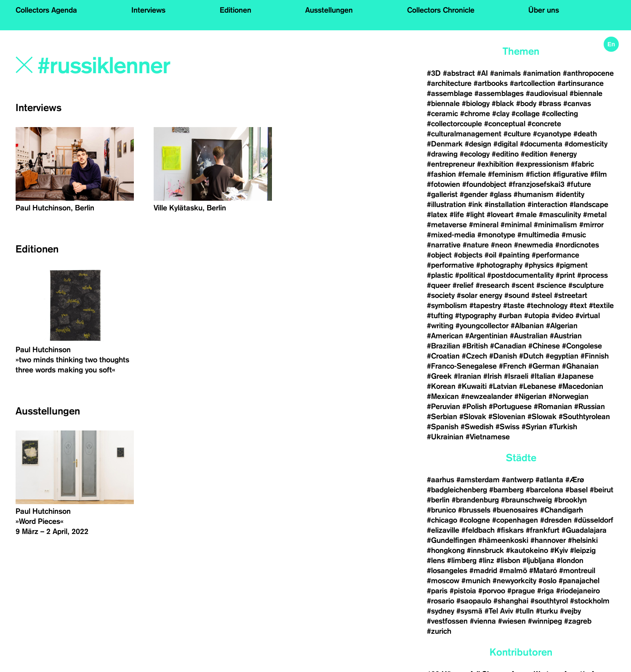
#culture (517, 134)
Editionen (236, 10)
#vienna (483, 621)
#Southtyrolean (584, 417)
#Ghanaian (580, 366)
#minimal (516, 225)
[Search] (156, 66)
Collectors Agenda (46, 10)
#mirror (591, 225)
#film (599, 174)
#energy (563, 154)
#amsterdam (478, 480)
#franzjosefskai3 (536, 184)
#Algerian (562, 326)
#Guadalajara (584, 530)
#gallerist (442, 194)
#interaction (547, 205)
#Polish (474, 406)
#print (565, 275)
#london (570, 560)
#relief (463, 285)
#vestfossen (447, 621)
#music (574, 235)
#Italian (543, 376)
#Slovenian (507, 417)
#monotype (496, 235)
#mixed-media (451, 235)
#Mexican (443, 396)
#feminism (506, 174)
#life (457, 215)
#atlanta (549, 480)
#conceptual (505, 124)
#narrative (444, 245)
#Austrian (566, 336)
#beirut (602, 490)
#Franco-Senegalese (462, 366)
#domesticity (586, 144)
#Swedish (477, 427)
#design (478, 144)
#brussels (474, 510)
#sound (517, 295)
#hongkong (446, 550)
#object (439, 255)
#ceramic (442, 114)
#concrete (544, 124)
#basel (576, 490)
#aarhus (441, 480)
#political (470, 275)
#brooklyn (570, 500)
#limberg (462, 560)
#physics (539, 265)
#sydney (441, 611)
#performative (450, 265)
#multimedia (538, 235)
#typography (476, 316)
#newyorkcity (514, 581)
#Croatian (443, 356)
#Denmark (445, 144)
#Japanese (575, 376)
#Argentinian (486, 336)
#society (441, 295)
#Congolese (582, 346)
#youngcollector (482, 326)
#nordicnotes (577, 245)
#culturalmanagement (464, 134)
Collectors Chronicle (441, 10)
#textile (601, 305)
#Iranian (467, 376)
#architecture (449, 83)
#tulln (525, 611)
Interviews (148, 10)
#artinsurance (580, 83)
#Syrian (534, 427)
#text (578, 305)
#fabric (582, 164)
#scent (523, 285)
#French (513, 366)
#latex (437, 215)
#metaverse (447, 225)
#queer (439, 285)
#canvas (577, 104)
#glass (501, 194)
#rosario (441, 601)
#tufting (440, 316)
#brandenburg (475, 500)
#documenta (541, 144)
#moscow (443, 581)
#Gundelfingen (451, 540)
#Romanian (553, 406)
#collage (526, 114)
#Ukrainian (445, 437)
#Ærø (575, 480)
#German (544, 366)
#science (551, 285)
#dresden (556, 520)
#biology (476, 104)
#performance (555, 255)
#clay (501, 114)
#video (562, 316)
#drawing (442, 154)
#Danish (503, 356)
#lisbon (508, 560)
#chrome (475, 114)
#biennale (586, 93)
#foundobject (484, 184)
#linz (486, 560)
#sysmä (469, 611)
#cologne (475, 520)
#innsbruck (485, 550)
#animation (542, 73)
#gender (474, 194)
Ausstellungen (329, 10)
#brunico (441, 510)
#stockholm (590, 601)
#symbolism (447, 305)
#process (592, 275)
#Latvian (503, 386)
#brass (550, 104)
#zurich (439, 631)
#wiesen (512, 621)
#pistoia (463, 591)
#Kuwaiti (472, 386)
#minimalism (555, 225)
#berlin (438, 500)
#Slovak (473, 417)
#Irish (493, 376)
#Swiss (507, 427)
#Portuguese (510, 406)
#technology (547, 305)
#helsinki (583, 540)
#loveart (500, 215)
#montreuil (578, 571)
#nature (476, 245)
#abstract (459, 73)
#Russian (590, 406)
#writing (440, 326)
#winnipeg (545, 621)
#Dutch (531, 356)
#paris (437, 591)
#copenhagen (515, 520)
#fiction (538, 174)
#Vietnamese (488, 437)
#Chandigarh (562, 510)
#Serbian (442, 417)
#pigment (572, 265)
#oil (490, 255)
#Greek (439, 376)
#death (585, 134)
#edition (534, 154)
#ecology (475, 154)
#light (475, 215)
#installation (505, 205)
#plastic (440, 275)
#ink (475, 205)
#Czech (474, 356)
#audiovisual (547, 93)
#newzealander (487, 396)
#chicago (442, 520)
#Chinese (544, 346)
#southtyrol (549, 601)
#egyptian (562, 356)
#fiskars (510, 530)
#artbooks (491, 83)
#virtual (588, 316)
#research (493, 285)
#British (475, 346)
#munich (476, 581)
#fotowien (443, 184)
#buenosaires (515, 510)
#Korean (441, 386)
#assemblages (499, 93)
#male (526, 215)
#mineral (484, 225)
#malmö (513, 571)
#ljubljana (538, 560)
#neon (501, 245)
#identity (570, 194)
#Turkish (563, 427)
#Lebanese (538, 386)
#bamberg (506, 490)
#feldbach (478, 530)
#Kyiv (559, 550)
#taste (514, 305)
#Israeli (516, 376)
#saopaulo (474, 601)
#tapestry (485, 305)
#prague (521, 591)
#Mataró (543, 571)
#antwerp (518, 480)
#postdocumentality (520, 275)
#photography (499, 265)
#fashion (441, 174)
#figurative (570, 174)
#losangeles (447, 571)
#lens (436, 560)
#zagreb (578, 621)
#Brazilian (443, 346)
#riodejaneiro (578, 591)
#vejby (570, 611)
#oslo (547, 581)
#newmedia (534, 245)
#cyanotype (552, 134)
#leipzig (583, 550)
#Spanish (443, 427)
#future (579, 184)
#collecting (560, 114)
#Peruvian (443, 406)
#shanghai (511, 601)
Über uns (544, 10)
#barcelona (544, 490)
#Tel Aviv (499, 611)
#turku (547, 611)
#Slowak (542, 417)
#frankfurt (543, 530)
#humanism (534, 194)
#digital (506, 144)
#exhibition (495, 164)
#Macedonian (581, 386)
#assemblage (450, 93)
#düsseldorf (594, 520)
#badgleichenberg (457, 490)
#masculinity (560, 215)
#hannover (548, 540)
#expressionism (542, 164)
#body (526, 104)
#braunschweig (526, 500)
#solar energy (479, 295)
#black (503, 104)
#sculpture (586, 285)
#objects (468, 255)
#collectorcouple (454, 124)
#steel (542, 295)
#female (472, 174)
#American (445, 336)
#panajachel (579, 581)
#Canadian (508, 346)
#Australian (529, 336)
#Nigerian (530, 396)
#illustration (446, 205)
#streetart (571, 295)
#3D (434, 73)
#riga (546, 591)
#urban (510, 316)
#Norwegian (568, 396)
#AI (482, 73)
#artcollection (532, 83)
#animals (505, 73)
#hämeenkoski (503, 540)
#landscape (589, 205)
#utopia (537, 316)
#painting (514, 255)
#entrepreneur (451, 164)
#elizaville (443, 530)
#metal (595, 215)
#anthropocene (588, 73)
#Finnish (595, 356)
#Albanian (527, 326)
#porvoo (492, 591)
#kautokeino (527, 550)
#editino (505, 154)
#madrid (483, 571)
